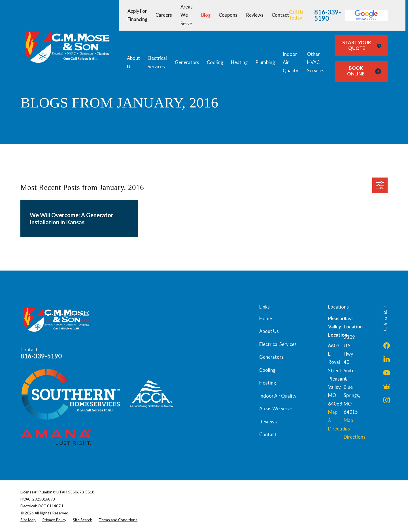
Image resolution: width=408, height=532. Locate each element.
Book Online (364, 71)
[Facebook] (387, 346)
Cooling (267, 370)
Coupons (228, 15)
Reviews (255, 15)
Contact (280, 15)
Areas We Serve (187, 15)
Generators (271, 357)
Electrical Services (278, 344)
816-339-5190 (328, 15)
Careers (164, 15)
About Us (269, 331)
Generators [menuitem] (187, 62)
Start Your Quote (362, 45)
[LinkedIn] (387, 359)
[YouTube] (387, 373)
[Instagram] (387, 400)
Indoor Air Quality (278, 396)
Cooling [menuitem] (215, 62)
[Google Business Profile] (387, 386)
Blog (206, 15)
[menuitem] (28, 520)
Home (266, 318)
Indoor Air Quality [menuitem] (290, 63)
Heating (268, 383)
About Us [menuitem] (133, 62)
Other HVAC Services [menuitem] (316, 63)
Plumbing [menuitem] (265, 62)
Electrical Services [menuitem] (157, 62)
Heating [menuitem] (239, 62)
